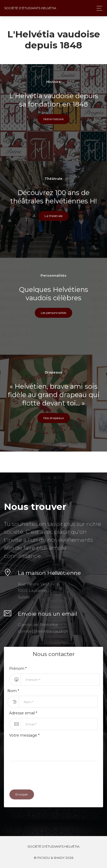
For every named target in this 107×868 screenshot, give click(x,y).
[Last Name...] (58, 702)
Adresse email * (23, 713)
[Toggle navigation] (98, 8)
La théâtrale (53, 216)
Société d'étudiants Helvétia (30, 8)
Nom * (13, 691)
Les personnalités (53, 313)
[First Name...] (60, 680)
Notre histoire (53, 119)
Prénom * (18, 669)
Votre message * (24, 735)
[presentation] (49, 774)
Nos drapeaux (54, 418)
